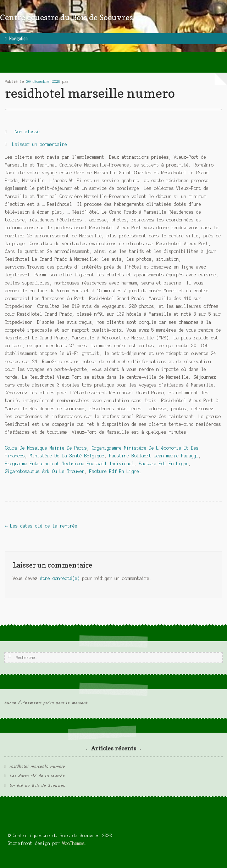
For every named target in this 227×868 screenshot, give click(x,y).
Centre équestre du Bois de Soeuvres (67, 17)
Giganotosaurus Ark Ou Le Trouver (45, 471)
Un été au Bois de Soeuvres (37, 786)
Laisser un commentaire (40, 144)
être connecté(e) (60, 578)
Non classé (27, 132)
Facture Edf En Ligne (164, 464)
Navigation (18, 38)
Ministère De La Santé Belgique (67, 456)
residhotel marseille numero (37, 767)
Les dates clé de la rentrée (41, 526)
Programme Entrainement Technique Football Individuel (70, 464)
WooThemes (74, 843)
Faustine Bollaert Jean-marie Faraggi (154, 456)
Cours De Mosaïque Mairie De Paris (46, 448)
